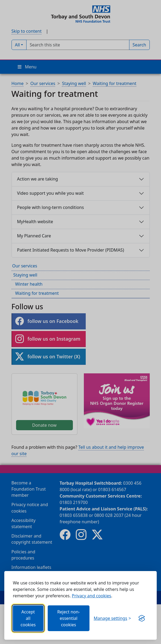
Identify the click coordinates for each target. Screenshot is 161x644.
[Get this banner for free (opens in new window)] (142, 618)
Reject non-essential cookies (69, 618)
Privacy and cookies (91, 596)
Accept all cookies (28, 618)
